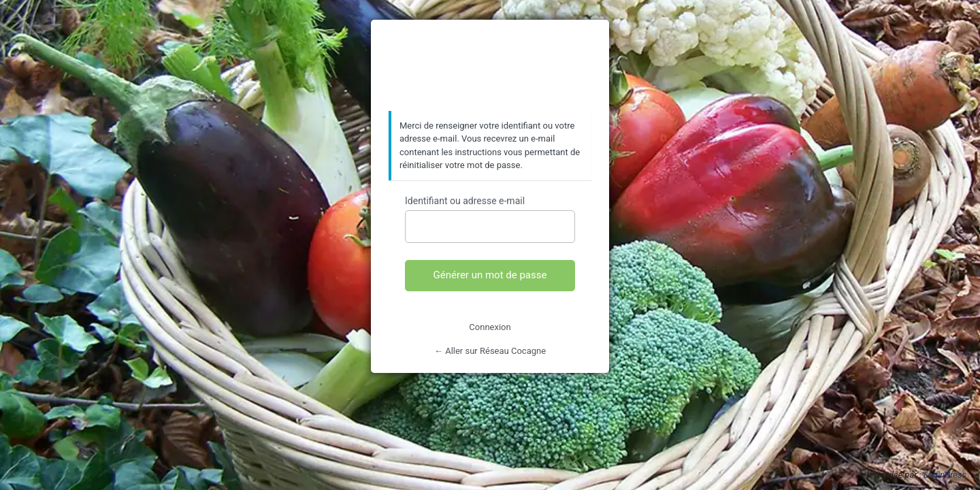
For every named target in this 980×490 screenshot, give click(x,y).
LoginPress (945, 475)
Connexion (490, 327)
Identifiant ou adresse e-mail (465, 201)
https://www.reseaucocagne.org (490, 66)
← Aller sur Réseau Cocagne (490, 351)
